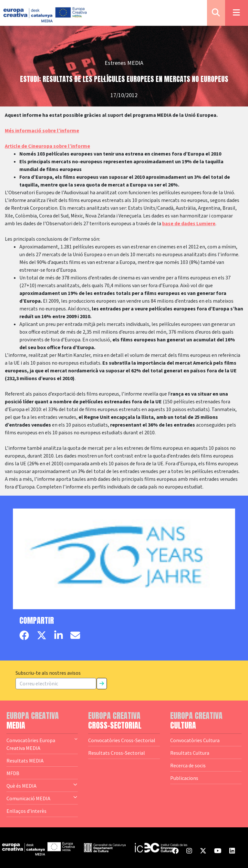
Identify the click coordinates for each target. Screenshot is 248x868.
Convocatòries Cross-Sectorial (122, 740)
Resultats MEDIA (25, 761)
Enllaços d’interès (26, 811)
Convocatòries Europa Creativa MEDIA (42, 744)
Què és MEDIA (42, 785)
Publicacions (184, 778)
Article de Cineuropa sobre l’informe (47, 146)
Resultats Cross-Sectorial (117, 753)
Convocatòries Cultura (195, 740)
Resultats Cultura (190, 753)
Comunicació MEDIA (42, 798)
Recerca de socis (188, 765)
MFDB (13, 773)
